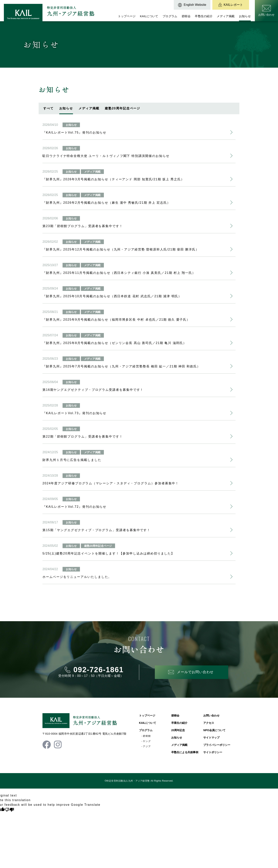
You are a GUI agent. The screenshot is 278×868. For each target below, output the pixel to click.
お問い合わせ (211, 716)
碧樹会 (186, 16)
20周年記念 (178, 730)
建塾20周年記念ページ (122, 108)
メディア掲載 (226, 16)
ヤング (147, 741)
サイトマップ (211, 738)
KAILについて (149, 16)
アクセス (209, 723)
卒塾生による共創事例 (185, 752)
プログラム (170, 16)
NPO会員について (214, 730)
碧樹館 (147, 736)
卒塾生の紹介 (204, 16)
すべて (48, 108)
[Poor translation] (9, 810)
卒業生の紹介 (179, 723)
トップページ (127, 16)
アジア (147, 746)
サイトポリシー (213, 752)
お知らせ (245, 16)
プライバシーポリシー (217, 745)
